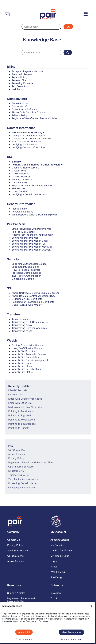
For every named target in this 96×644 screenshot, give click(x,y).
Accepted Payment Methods (27, 71)
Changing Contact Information (29, 135)
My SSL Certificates (61, 550)
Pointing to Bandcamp (21, 411)
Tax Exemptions (21, 86)
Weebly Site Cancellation (26, 357)
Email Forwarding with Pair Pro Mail (32, 229)
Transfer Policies (21, 319)
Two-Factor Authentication (26, 276)
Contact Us (14, 540)
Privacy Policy (20, 115)
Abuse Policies (20, 103)
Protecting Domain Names (26, 273)
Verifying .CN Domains (24, 144)
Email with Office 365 (20, 403)
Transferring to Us (22, 331)
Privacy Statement (71, 639)
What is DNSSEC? (22, 180)
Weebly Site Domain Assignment (30, 360)
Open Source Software (24, 109)
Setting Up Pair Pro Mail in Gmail (30, 241)
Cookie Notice (24, 639)
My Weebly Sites (60, 556)
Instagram (56, 593)
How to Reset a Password (26, 270)
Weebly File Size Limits (25, 351)
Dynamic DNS (20, 182)
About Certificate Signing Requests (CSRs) (35, 293)
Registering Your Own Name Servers (32, 185)
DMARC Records (21, 177)
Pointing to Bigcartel (20, 415)
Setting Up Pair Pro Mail (25, 238)
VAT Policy (18, 89)
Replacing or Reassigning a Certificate (33, 302)
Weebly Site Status (22, 372)
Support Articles (16, 593)
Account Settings (60, 540)
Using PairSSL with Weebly (27, 305)
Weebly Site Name (22, 363)
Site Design (57, 577)
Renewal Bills (19, 80)
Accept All (24, 632)
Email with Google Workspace (25, 399)
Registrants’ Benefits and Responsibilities (34, 118)
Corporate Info (20, 106)
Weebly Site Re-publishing (26, 369)
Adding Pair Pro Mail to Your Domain (32, 235)
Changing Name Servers (25, 168)
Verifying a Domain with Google (30, 194)
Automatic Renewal (22, 74)
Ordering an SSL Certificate (27, 299)
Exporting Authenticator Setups (29, 264)
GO (68, 27)
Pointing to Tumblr (19, 428)
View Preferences (71, 632)
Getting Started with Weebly (27, 345)
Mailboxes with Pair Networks (25, 407)
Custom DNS (19, 171)
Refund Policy (19, 77)
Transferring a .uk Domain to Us (30, 322)
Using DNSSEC (20, 191)
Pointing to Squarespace (22, 424)
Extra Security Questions (25, 267)
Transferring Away (22, 325)
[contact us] (7, 14)
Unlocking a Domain (23, 279)
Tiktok (54, 598)
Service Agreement (18, 550)
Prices (54, 567)
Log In (54, 561)
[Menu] (86, 13)
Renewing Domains (22, 83)
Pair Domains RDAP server (26, 141)
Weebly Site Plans (22, 366)
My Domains (57, 545)
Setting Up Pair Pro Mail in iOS (29, 244)
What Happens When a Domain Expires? (34, 215)
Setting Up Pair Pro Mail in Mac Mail (32, 247)
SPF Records (19, 188)
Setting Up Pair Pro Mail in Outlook (31, 250)
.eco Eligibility (20, 209)
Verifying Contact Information (28, 147)
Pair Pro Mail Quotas (23, 232)
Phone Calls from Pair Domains (29, 112)
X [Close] (91, 606)
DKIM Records (20, 174)
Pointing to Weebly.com (22, 420)
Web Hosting (58, 572)
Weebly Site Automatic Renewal (29, 354)
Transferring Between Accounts (29, 328)
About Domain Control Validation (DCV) (34, 296)
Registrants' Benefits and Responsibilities (21, 600)
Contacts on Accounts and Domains (32, 138)
